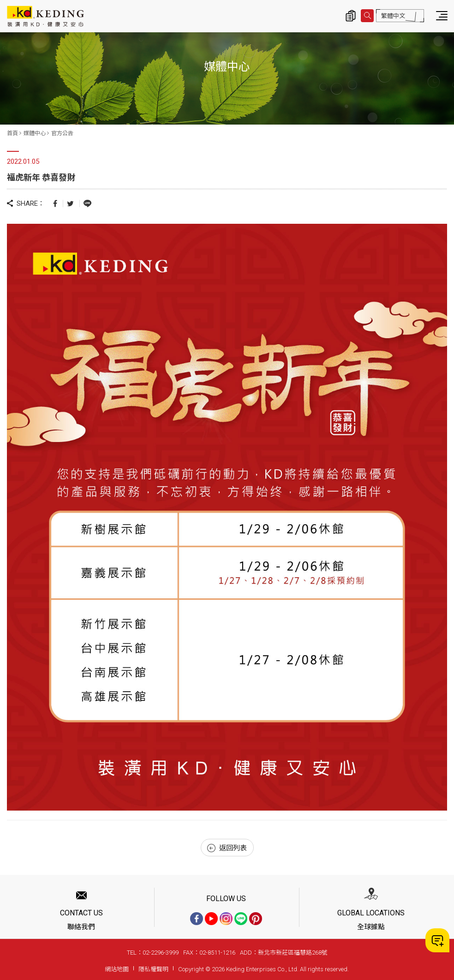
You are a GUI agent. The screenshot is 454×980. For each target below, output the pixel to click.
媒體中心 (35, 133)
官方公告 (62, 133)
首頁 (12, 133)
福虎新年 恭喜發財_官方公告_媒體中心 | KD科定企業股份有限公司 (45, 16)
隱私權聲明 (153, 969)
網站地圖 (117, 969)
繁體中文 (393, 16)
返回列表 (227, 848)
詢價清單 (351, 16)
